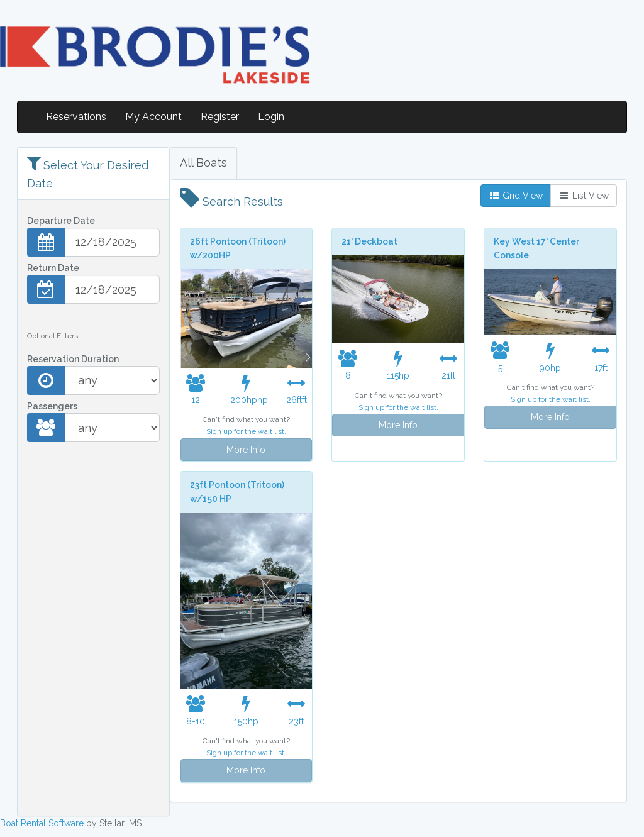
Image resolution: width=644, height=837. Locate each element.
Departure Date (61, 221)
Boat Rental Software (42, 823)
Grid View (516, 196)
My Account (153, 117)
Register (220, 117)
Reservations (76, 117)
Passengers (52, 406)
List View (584, 196)
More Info (246, 450)
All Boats (203, 163)
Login (271, 117)
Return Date (53, 268)
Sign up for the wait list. (246, 431)
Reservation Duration (73, 359)
